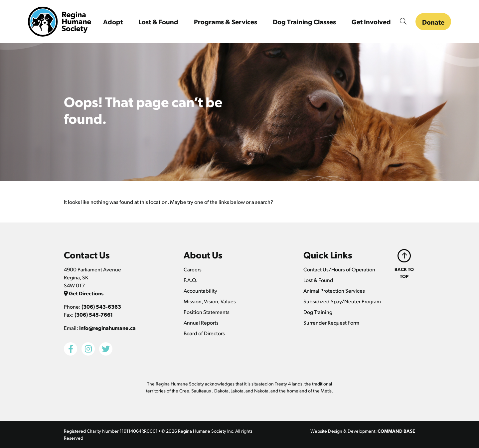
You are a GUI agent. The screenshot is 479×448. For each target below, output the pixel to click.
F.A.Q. (191, 280)
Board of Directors (204, 333)
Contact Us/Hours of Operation (339, 269)
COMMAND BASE (396, 431)
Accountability (200, 291)
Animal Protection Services (334, 291)
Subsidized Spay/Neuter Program (342, 301)
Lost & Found (318, 280)
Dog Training (318, 312)
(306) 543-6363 (101, 306)
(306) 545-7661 (94, 314)
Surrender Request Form (331, 322)
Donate (433, 22)
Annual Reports (201, 322)
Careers (193, 269)
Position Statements (207, 312)
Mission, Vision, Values (210, 301)
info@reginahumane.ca (107, 328)
